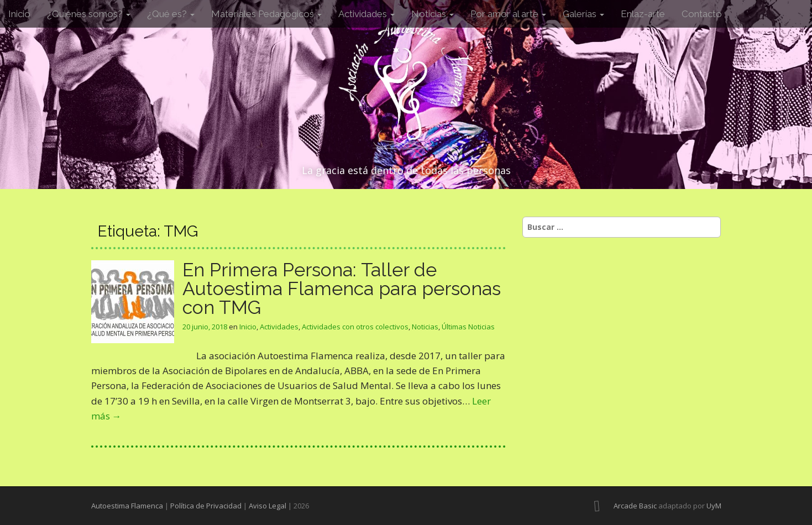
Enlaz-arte (643, 14)
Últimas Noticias (468, 327)
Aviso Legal (268, 506)
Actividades (366, 14)
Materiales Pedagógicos (266, 14)
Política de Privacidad (206, 506)
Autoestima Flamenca (127, 506)
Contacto (702, 14)
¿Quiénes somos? (89, 14)
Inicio (19, 14)
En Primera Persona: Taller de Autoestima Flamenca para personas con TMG (342, 288)
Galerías (583, 14)
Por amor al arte (508, 14)
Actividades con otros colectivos (355, 327)
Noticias (433, 14)
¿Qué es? (171, 14)
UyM (714, 506)
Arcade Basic (635, 506)
